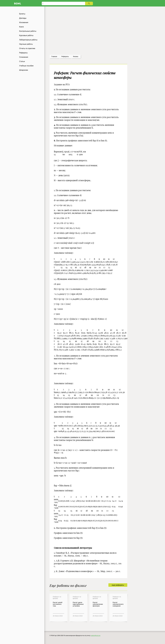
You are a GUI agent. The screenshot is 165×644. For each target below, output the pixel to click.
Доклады (23, 18)
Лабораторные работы (28, 40)
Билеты (22, 14)
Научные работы (26, 44)
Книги (21, 27)
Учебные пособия (26, 66)
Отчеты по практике (27, 48)
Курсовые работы (26, 35)
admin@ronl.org (96, 636)
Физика (76, 56)
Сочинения (24, 57)
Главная (54, 56)
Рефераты (23, 53)
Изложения (24, 22)
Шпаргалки (24, 70)
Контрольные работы (28, 31)
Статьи (22, 61)
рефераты (65, 56)
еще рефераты (118, 585)
